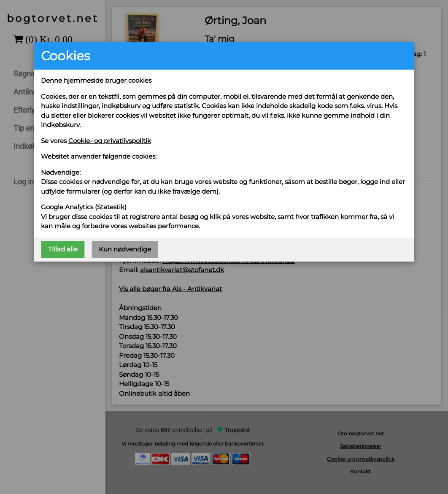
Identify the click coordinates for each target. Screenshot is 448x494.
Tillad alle (63, 249)
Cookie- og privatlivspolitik (110, 141)
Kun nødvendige (125, 249)
